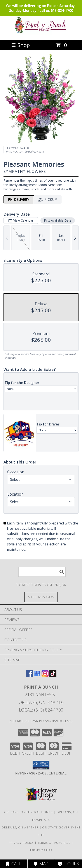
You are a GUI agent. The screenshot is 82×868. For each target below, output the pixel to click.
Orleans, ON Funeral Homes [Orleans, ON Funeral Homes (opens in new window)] (29, 812)
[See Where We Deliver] (41, 597)
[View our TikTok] (53, 676)
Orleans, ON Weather (20, 827)
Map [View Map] (41, 864)
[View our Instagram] (45, 676)
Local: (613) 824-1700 (41, 710)
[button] (41, 765)
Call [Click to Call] (14, 864)
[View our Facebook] (29, 676)
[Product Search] (42, 572)
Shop (21, 45)
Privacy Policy (21, 843)
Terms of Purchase (54, 843)
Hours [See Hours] (68, 864)
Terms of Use (41, 850)
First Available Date (58, 220)
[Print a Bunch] (41, 33)
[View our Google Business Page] (37, 676)
